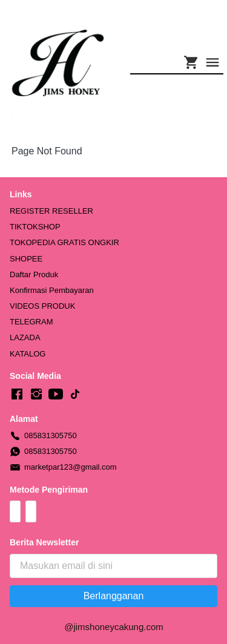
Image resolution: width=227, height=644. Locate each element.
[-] (17, 395)
